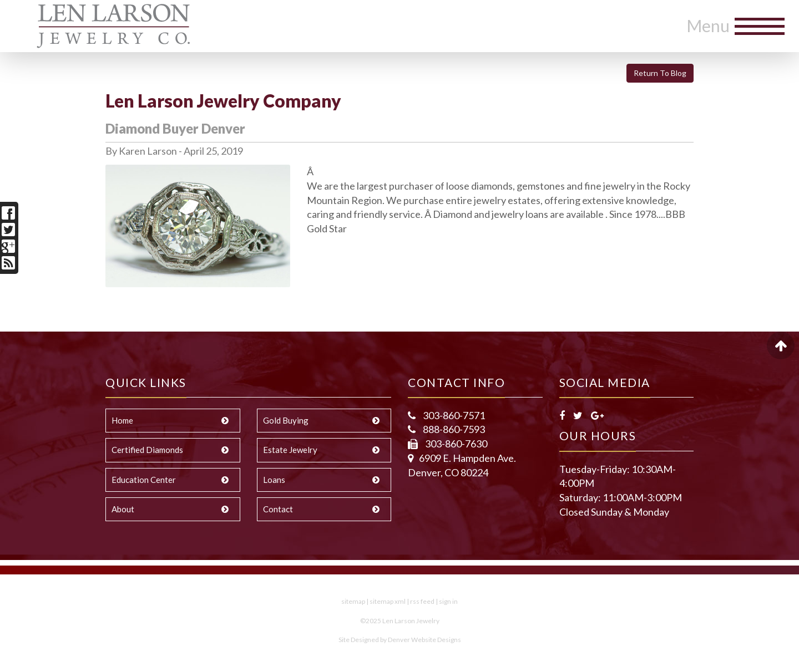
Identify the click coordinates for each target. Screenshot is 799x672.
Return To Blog (660, 73)
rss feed (422, 601)
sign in (448, 601)
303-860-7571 (453, 415)
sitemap (353, 601)
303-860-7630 (455, 444)
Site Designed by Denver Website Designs (400, 640)
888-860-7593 (453, 429)
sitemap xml (388, 601)
